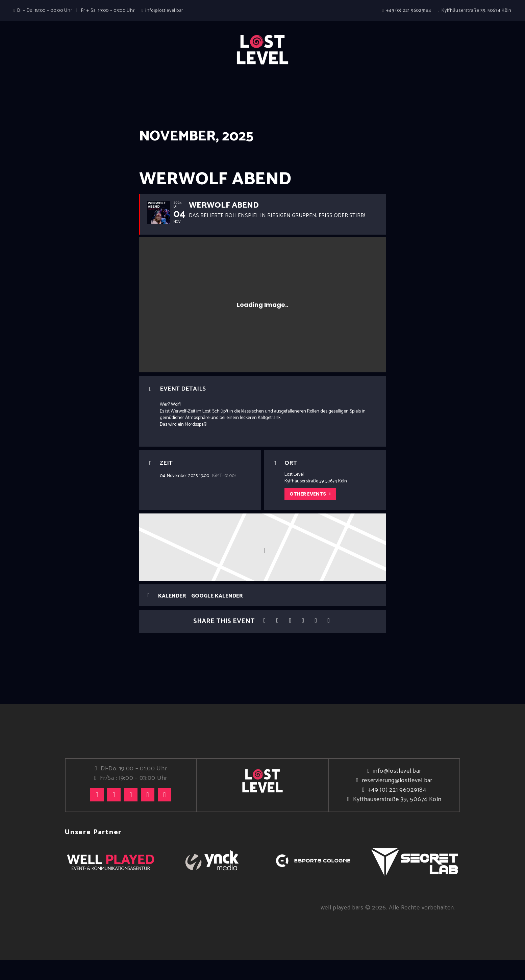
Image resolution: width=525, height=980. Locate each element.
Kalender (172, 616)
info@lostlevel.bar (397, 792)
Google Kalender (217, 616)
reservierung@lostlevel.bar (397, 801)
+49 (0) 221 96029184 (397, 811)
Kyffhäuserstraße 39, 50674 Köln (397, 820)
